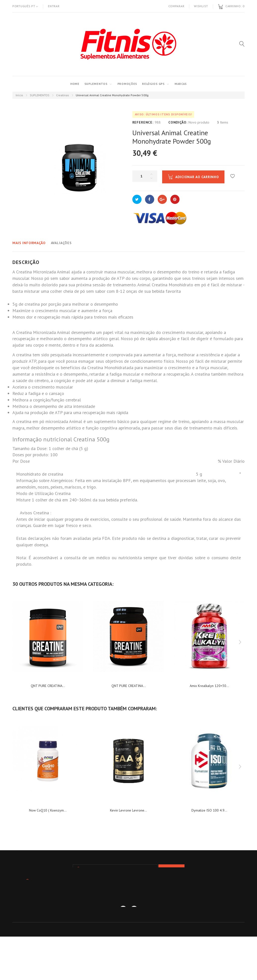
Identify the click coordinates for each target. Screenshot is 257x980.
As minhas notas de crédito (106, 921)
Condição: (178, 122)
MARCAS (181, 84)
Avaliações (61, 243)
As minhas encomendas (54, 921)
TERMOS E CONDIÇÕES (134, 914)
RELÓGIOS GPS (153, 84)
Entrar (54, 6)
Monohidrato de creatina (40, 474)
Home (75, 84)
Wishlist (201, 6)
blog (165, 914)
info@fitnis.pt (179, 898)
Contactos (97, 914)
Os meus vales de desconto (129, 929)
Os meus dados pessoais (202, 921)
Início (19, 95)
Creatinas (63, 95)
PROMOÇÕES (127, 84)
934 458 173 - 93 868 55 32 (116, 898)
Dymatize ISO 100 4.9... (209, 810)
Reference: (143, 122)
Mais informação (29, 243)
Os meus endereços (155, 921)
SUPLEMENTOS (96, 84)
